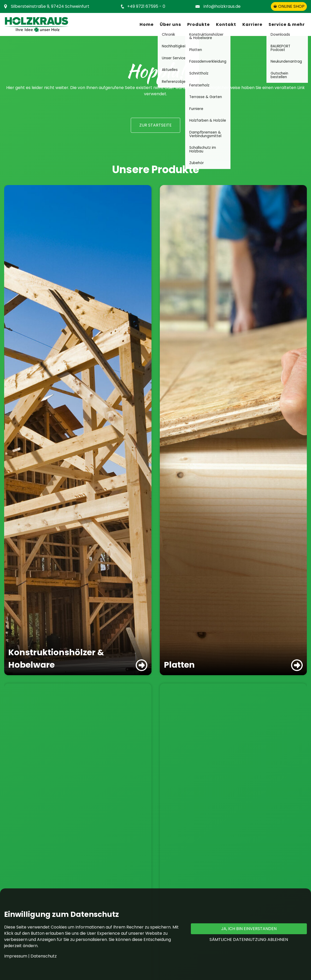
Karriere (252, 24)
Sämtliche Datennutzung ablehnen (249, 940)
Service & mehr (287, 24)
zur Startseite (155, 125)
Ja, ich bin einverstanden (249, 929)
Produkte (198, 24)
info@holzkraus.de (222, 6)
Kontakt (226, 24)
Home (147, 24)
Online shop (289, 6)
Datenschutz (44, 956)
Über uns (170, 24)
